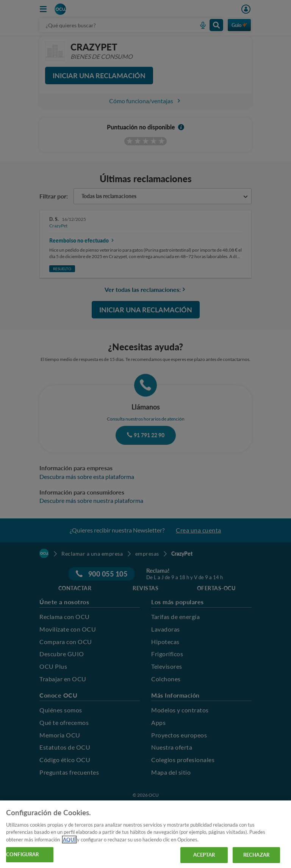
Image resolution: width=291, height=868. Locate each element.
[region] (145, 834)
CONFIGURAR (22, 854)
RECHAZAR (256, 855)
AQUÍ (69, 840)
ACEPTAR (204, 855)
